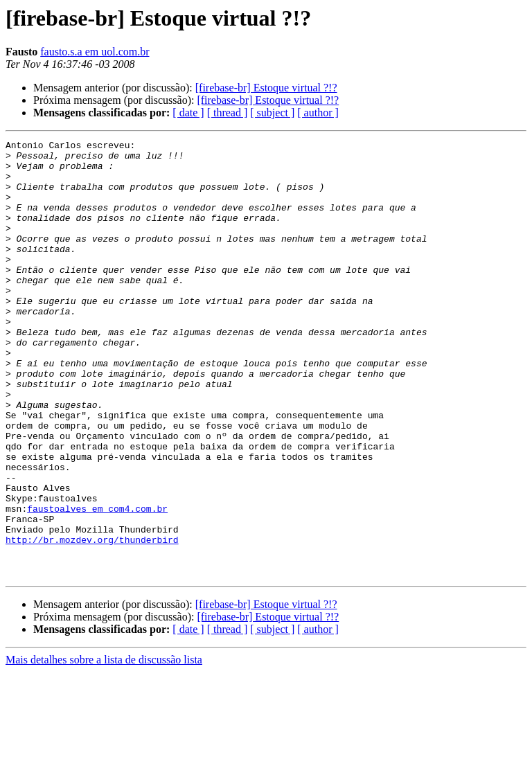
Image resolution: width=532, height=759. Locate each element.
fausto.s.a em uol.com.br (95, 52)
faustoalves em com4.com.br (97, 583)
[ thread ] (228, 113)
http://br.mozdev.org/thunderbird (92, 620)
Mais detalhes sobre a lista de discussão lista (104, 747)
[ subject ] (272, 113)
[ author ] (318, 113)
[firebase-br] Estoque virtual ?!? (266, 88)
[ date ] (188, 113)
